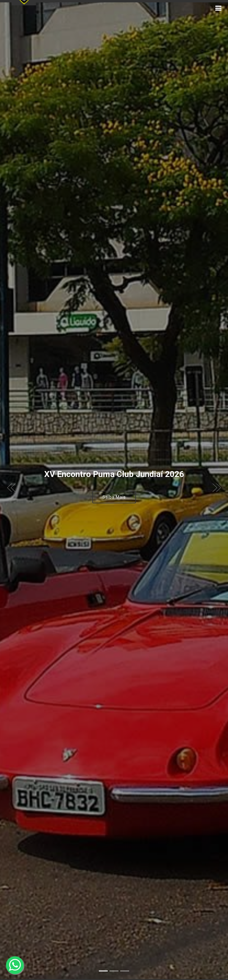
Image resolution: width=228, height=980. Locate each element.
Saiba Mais (114, 484)
